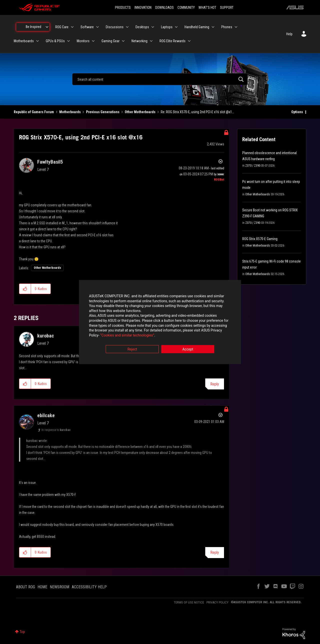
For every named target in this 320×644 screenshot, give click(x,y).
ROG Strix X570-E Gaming (260, 239)
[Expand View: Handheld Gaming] (213, 27)
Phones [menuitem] (227, 27)
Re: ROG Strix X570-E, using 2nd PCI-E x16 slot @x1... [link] (197, 112)
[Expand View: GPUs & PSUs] (68, 41)
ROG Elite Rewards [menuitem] (172, 41)
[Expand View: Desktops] (153, 27)
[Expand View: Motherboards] (37, 41)
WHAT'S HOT (207, 7)
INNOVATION (143, 7)
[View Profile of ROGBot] (219, 180)
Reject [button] (132, 350)
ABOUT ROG (25, 587)
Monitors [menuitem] (83, 41)
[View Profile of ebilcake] (46, 415)
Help (289, 34)
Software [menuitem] (87, 27)
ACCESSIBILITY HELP (89, 587)
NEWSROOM (59, 587)
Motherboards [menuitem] (24, 41)
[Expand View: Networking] (151, 41)
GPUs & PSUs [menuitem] (55, 41)
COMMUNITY (186, 7)
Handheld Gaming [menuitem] (197, 27)
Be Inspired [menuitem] (33, 27)
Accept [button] (188, 350)
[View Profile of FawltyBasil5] (50, 162)
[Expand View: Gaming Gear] (123, 41)
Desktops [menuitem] (142, 27)
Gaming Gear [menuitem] (110, 41)
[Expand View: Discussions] (127, 27)
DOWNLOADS (164, 7)
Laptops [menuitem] (167, 27)
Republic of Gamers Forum (34, 112)
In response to (56, 430)
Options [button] (297, 112)
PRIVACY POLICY (217, 602)
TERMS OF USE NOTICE (189, 602)
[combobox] (160, 79)
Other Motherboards (140, 112)
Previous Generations (103, 112)
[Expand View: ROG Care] (72, 27)
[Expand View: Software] (97, 27)
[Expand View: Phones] (236, 27)
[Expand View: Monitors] (93, 41)
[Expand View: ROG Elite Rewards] (189, 41)
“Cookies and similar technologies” (127, 335)
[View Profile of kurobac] (46, 336)
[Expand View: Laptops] (176, 27)
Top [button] (22, 632)
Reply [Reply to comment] (215, 384)
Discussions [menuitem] (115, 27)
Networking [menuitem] (139, 41)
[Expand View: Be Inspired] (47, 27)
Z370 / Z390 (253, 166)
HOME (42, 587)
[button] (25, 289)
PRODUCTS (123, 7)
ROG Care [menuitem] (62, 27)
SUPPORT (227, 7)
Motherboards (70, 112)
